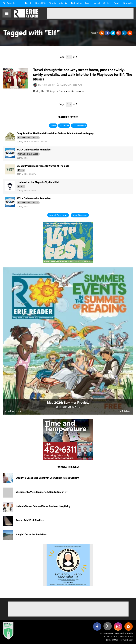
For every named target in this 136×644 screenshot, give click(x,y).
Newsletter (128, 3)
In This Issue (125, 411)
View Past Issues (13, 411)
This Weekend (79, 126)
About (97, 3)
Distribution (77, 3)
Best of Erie (41, 3)
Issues (88, 3)
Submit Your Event (58, 215)
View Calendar (80, 215)
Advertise (64, 3)
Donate (29, 3)
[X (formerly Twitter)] (108, 627)
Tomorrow (64, 126)
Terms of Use (112, 640)
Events (117, 3)
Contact (107, 3)
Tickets (52, 3)
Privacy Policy (126, 640)
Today (53, 126)
